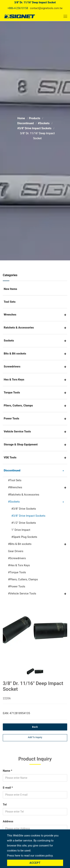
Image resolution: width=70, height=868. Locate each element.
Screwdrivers (12, 367)
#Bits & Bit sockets (20, 544)
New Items (10, 289)
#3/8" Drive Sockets (24, 509)
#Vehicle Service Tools (22, 594)
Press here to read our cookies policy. (30, 856)
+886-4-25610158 (18, 8)
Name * (7, 771)
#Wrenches (15, 487)
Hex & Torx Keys (14, 380)
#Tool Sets (15, 480)
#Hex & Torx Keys (19, 565)
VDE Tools (10, 457)
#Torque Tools (17, 572)
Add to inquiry (35, 737)
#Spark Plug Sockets (24, 537)
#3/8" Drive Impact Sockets (35, 128)
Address (8, 821)
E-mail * (8, 788)
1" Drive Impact (21, 530)
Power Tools (11, 419)
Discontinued (26, 123)
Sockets (9, 341)
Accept (35, 863)
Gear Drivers (16, 551)
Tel (5, 805)
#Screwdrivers (17, 558)
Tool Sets (10, 302)
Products (35, 118)
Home (21, 118)
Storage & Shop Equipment (21, 444)
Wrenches (10, 315)
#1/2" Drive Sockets (24, 523)
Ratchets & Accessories (19, 328)
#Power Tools (17, 586)
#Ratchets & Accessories (24, 495)
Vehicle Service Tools (17, 431)
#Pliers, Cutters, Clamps (23, 579)
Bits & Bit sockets (15, 354)
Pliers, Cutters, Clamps (18, 406)
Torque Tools (12, 393)
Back (35, 727)
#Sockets (44, 123)
